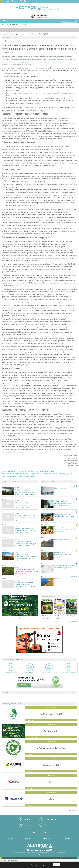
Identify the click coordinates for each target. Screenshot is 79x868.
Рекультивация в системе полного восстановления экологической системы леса (65, 529)
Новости (28, 839)
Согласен (56, 865)
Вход (7, 1)
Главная (4, 34)
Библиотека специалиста (11, 672)
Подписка (27, 819)
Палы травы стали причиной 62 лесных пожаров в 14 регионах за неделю (26, 518)
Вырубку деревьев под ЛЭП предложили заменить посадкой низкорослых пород (25, 531)
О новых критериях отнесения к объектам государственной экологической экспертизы (65, 568)
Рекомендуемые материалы (19, 25)
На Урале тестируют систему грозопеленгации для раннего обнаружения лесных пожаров (25, 492)
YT (45, 833)
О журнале (68, 839)
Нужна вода (58, 579)
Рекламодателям (50, 819)
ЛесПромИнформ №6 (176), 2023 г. (38, 34)
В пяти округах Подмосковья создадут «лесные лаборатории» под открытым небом (26, 544)
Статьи (23, 34)
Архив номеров (14, 34)
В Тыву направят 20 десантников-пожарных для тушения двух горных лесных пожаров (26, 505)
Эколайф (5, 25)
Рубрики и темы (48, 839)
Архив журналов (29, 825)
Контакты (48, 825)
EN (15, 1)
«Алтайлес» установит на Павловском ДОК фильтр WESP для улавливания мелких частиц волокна (26, 558)
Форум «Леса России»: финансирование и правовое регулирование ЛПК (64, 503)
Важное (10, 839)
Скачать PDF (47, 618)
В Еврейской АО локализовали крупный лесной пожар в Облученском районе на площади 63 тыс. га (26, 586)
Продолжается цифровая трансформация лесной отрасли (65, 515)
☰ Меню (7, 21)
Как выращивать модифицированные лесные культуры (63, 555)
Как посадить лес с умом (62, 540)
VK (21, 1)
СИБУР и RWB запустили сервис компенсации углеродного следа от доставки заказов (26, 572)
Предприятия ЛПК (30, 672)
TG (25, 1)
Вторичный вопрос (60, 488)
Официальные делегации (68, 672)
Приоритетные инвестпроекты (49, 672)
